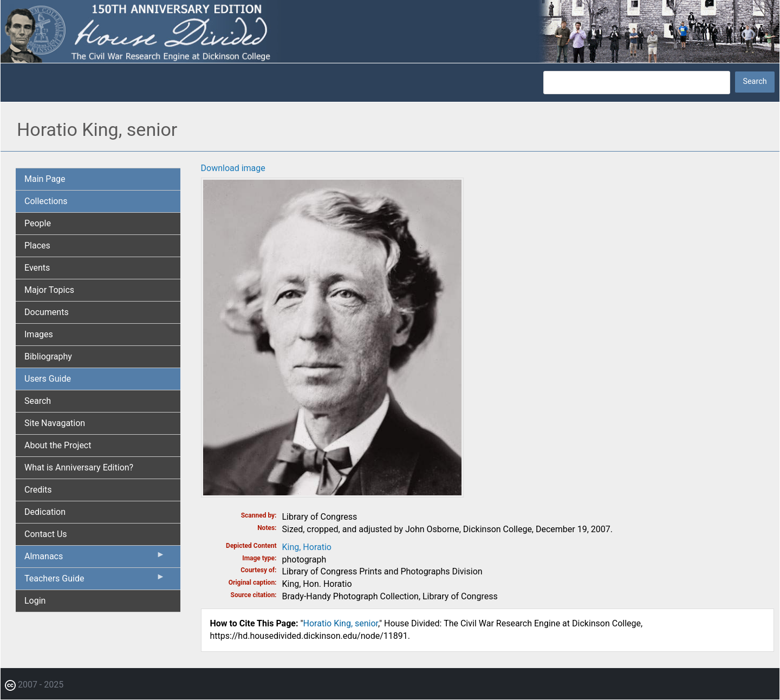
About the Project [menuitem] (58, 445)
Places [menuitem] (37, 246)
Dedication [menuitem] (45, 512)
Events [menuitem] (37, 268)
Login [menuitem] (35, 601)
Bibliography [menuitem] (48, 356)
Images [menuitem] (39, 334)
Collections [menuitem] (46, 201)
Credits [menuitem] (38, 490)
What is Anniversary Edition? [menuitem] (79, 467)
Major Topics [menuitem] (49, 290)
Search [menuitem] (38, 401)
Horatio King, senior (341, 623)
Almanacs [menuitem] (95, 559)
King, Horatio (307, 547)
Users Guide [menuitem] (48, 379)
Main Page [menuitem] (45, 179)
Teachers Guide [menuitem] (95, 581)
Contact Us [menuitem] (46, 534)
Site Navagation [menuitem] (55, 423)
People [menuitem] (38, 223)
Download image (233, 168)
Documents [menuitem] (47, 312)
